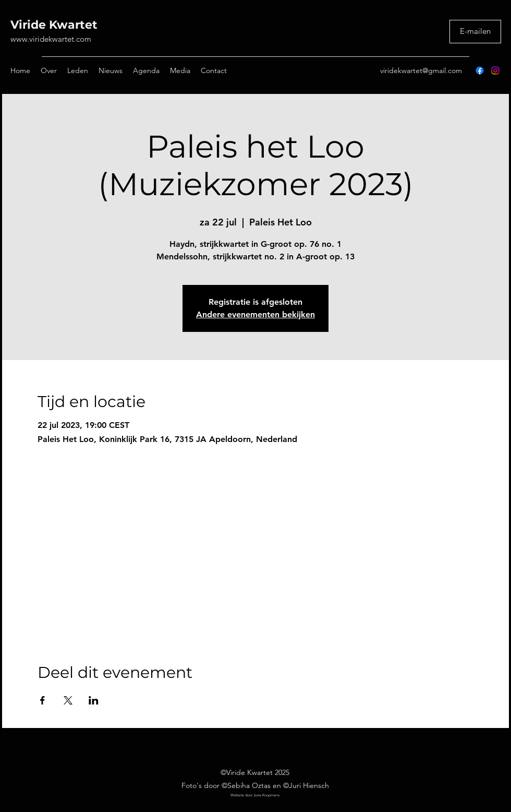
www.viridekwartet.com (51, 39)
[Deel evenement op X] (68, 700)
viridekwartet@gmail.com (421, 70)
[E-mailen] (475, 32)
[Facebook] (480, 70)
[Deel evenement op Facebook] (42, 700)
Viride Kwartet (54, 25)
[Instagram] (495, 70)
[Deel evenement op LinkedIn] (94, 700)
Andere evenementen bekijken (256, 314)
